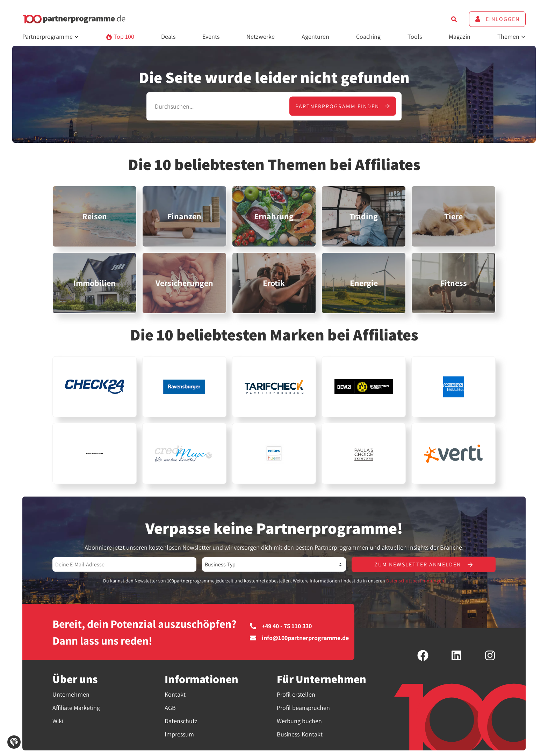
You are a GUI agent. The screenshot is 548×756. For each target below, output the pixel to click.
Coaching (368, 36)
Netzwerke (261, 36)
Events (211, 36)
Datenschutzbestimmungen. (416, 581)
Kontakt (175, 694)
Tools (415, 36)
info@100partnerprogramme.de (299, 638)
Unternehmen (71, 694)
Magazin (460, 36)
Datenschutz (181, 721)
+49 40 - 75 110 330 (281, 626)
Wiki (58, 721)
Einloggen (497, 19)
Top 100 (120, 36)
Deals (168, 36)
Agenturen (315, 36)
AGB (170, 708)
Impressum (179, 734)
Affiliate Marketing (76, 708)
